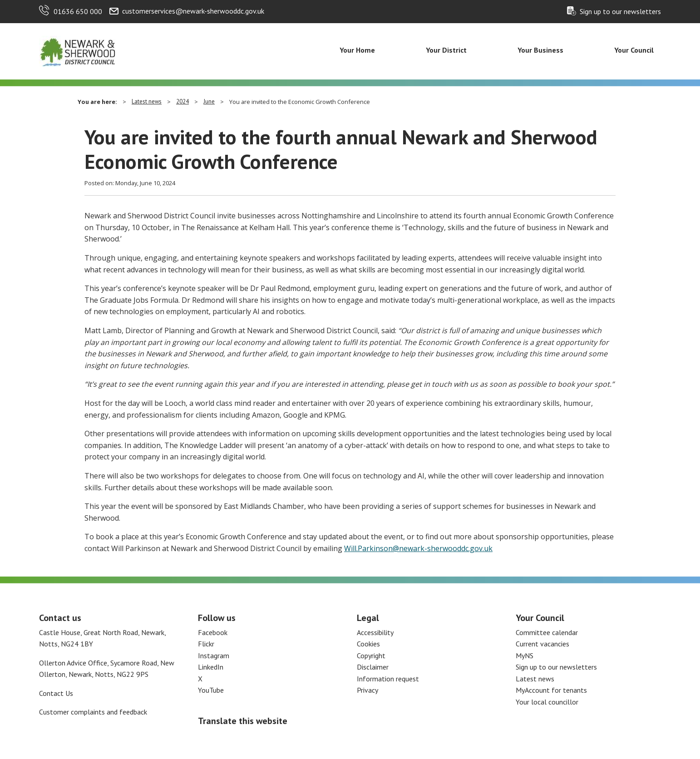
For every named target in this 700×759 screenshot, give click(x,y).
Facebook (213, 632)
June (209, 101)
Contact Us (56, 693)
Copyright (371, 655)
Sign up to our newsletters (620, 11)
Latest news (147, 101)
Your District (446, 50)
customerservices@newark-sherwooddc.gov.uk (193, 11)
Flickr (206, 644)
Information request (388, 679)
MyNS (525, 655)
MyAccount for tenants (551, 690)
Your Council (634, 50)
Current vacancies (542, 644)
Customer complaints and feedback (93, 712)
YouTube (211, 690)
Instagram (214, 655)
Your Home (357, 50)
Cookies (368, 644)
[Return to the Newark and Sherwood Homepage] (78, 50)
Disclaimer (373, 667)
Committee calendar (547, 632)
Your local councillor (547, 702)
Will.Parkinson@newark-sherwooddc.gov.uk (418, 548)
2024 (182, 101)
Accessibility (375, 632)
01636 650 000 (78, 11)
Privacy (367, 690)
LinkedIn (211, 667)
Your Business (540, 50)
